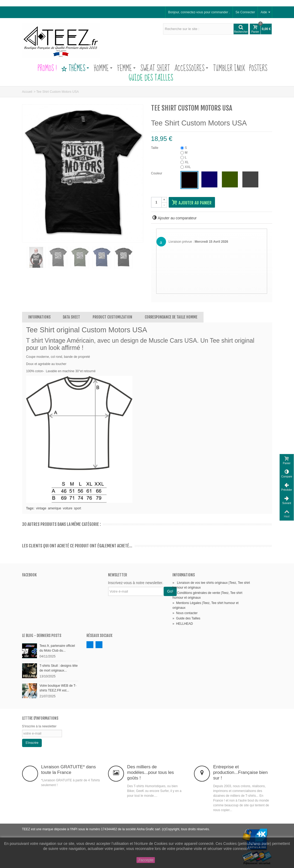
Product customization (112, 317)
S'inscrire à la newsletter (39, 726)
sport (78, 508)
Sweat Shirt (155, 69)
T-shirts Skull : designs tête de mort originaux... (59, 668)
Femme (127, 69)
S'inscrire (32, 743)
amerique (55, 508)
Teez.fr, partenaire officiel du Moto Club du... (57, 648)
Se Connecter (245, 12)
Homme (103, 69)
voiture (68, 508)
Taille (155, 148)
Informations (39, 317)
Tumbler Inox (229, 69)
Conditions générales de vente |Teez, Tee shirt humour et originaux (207, 595)
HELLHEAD (183, 624)
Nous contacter (185, 613)
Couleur (157, 173)
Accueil (27, 92)
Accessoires (191, 69)
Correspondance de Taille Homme (171, 317)
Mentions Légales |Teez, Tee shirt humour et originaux (205, 605)
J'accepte (146, 860)
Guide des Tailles (147, 78)
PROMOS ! (47, 69)
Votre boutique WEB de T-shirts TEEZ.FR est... (58, 688)
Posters (258, 69)
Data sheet (71, 317)
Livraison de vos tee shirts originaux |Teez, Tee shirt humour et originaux (211, 585)
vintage (41, 508)
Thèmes (75, 69)
